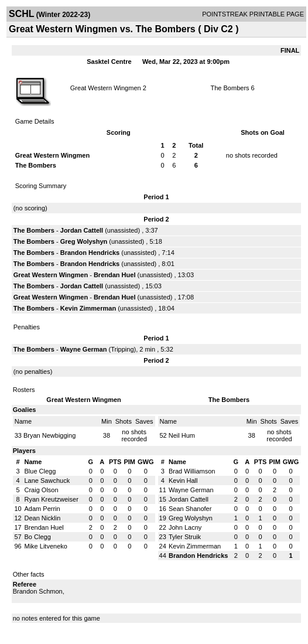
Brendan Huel (115, 275)
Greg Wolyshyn (84, 241)
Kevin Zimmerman (88, 308)
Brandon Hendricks (90, 253)
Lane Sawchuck (47, 481)
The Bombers (230, 88)
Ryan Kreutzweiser (52, 499)
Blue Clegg (40, 471)
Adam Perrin (42, 509)
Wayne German (84, 349)
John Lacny (185, 527)
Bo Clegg (38, 537)
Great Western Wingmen (106, 88)
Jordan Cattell (82, 230)
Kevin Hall (183, 481)
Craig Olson (42, 490)
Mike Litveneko (46, 546)
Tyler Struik (185, 537)
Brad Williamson (192, 471)
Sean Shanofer (190, 509)
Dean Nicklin (43, 518)
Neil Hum (182, 435)
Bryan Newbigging (49, 435)
